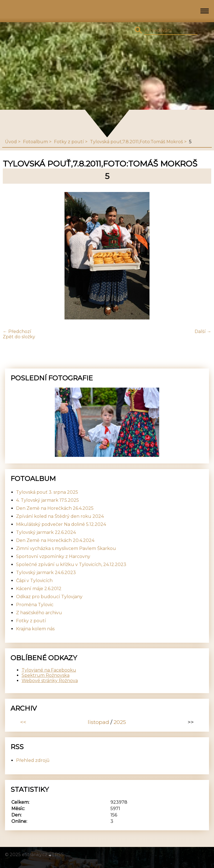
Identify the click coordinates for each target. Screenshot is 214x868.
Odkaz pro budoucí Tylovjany (49, 597)
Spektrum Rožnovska (46, 675)
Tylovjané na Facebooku (49, 670)
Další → (203, 331)
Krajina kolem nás (35, 629)
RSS (59, 855)
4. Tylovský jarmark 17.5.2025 (47, 500)
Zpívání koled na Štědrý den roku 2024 (60, 516)
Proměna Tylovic (35, 605)
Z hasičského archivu (39, 613)
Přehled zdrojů (33, 760)
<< (23, 722)
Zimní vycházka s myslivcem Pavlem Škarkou (66, 548)
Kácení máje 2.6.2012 (39, 589)
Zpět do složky (19, 337)
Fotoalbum (35, 142)
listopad (98, 722)
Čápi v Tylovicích (34, 581)
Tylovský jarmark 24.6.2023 (46, 573)
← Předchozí (17, 331)
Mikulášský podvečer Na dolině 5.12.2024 (61, 524)
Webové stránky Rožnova (50, 681)
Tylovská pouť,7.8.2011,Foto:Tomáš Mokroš (136, 142)
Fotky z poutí (69, 142)
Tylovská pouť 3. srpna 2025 (47, 492)
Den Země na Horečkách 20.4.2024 (55, 540)
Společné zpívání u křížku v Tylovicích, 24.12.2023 (71, 564)
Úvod (11, 142)
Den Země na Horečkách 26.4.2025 (55, 508)
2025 (120, 722)
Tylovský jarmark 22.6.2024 (46, 532)
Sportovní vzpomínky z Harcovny (53, 556)
